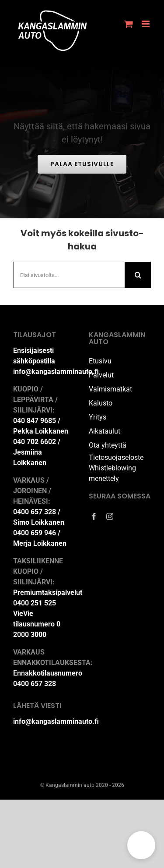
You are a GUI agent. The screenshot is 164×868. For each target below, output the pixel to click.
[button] (141, 845)
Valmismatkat (110, 389)
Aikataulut (105, 431)
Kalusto (101, 403)
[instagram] (110, 516)
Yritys (98, 417)
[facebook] (94, 516)
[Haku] (138, 275)
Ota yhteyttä (108, 445)
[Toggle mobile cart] (129, 24)
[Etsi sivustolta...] (69, 275)
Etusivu (100, 361)
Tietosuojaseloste (116, 457)
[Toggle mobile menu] (146, 24)
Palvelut (101, 375)
